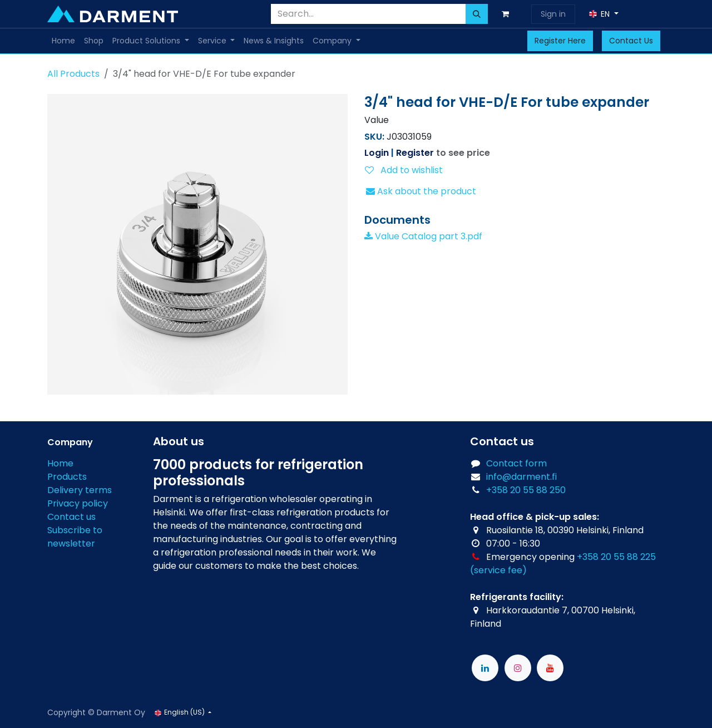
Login (377, 153)
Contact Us (631, 41)
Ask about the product (421, 191)
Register (415, 153)
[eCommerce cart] (507, 14)
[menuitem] (63, 41)
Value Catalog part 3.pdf (423, 236)
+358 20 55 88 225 (616, 557)
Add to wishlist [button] (404, 170)
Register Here (560, 41)
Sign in (553, 14)
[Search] (477, 14)
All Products (73, 74)
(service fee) (498, 570)
